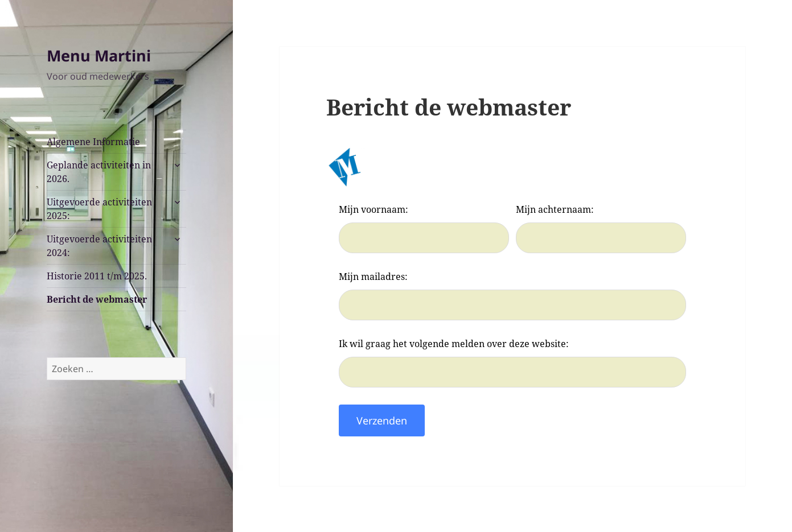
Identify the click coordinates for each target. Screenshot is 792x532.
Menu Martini (99, 55)
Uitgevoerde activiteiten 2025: (99, 209)
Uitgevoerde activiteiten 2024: (99, 246)
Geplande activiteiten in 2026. (99, 172)
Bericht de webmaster (97, 299)
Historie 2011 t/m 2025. (97, 276)
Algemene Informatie (93, 142)
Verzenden (382, 420)
